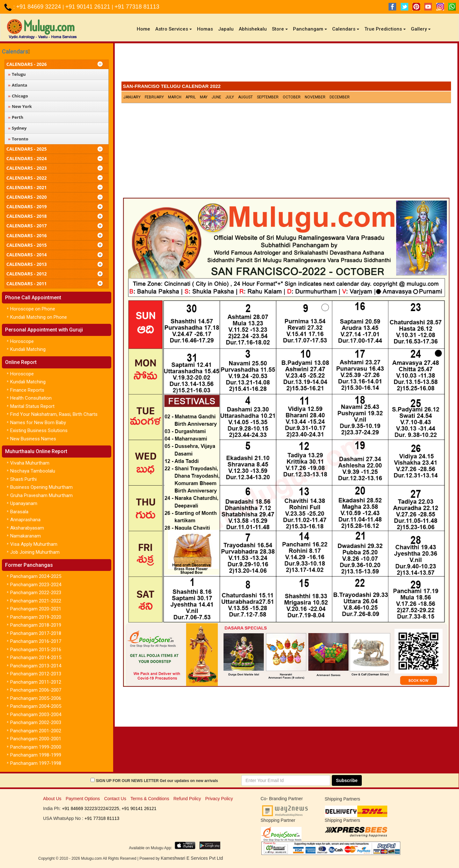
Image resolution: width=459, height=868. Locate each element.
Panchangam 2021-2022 (36, 601)
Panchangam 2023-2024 (36, 585)
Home (145, 29)
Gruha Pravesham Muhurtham (41, 495)
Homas (205, 29)
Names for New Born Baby (38, 423)
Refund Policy (187, 799)
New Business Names (33, 439)
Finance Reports (27, 390)
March (175, 97)
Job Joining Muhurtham (35, 552)
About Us (52, 799)
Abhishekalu (253, 29)
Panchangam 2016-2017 (36, 641)
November (315, 97)
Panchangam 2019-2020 (36, 617)
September (268, 97)
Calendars (15, 51)
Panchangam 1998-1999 (36, 755)
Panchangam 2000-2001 (36, 739)
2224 (103, 808)
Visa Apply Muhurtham (34, 544)
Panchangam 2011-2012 (36, 682)
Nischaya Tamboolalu (33, 471)
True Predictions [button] (385, 29)
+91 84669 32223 (79, 808)
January (132, 97)
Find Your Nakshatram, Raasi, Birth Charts (54, 414)
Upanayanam (24, 503)
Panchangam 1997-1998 (36, 763)
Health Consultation (31, 398)
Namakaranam (25, 536)
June (216, 97)
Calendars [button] (346, 29)
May (204, 97)
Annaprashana (25, 520)
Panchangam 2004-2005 (36, 706)
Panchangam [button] (310, 29)
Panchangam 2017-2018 (36, 633)
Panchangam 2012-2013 (36, 674)
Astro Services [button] (174, 29)
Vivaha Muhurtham (30, 463)
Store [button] (280, 29)
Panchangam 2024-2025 (36, 576)
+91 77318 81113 (137, 7)
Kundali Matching (28, 349)
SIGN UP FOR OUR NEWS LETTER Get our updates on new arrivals (157, 781)
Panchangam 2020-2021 (36, 609)
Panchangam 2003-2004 (36, 715)
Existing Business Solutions (39, 430)
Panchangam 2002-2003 (36, 722)
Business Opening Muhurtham (41, 487)
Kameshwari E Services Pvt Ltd (192, 858)
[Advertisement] (286, 64)
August (245, 97)
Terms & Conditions (150, 799)
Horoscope (22, 341)
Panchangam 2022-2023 (36, 593)
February (154, 97)
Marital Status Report (32, 406)
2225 (114, 808)
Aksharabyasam (27, 528)
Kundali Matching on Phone (39, 317)
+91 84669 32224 (40, 7)
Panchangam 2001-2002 (36, 731)
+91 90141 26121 (89, 7)
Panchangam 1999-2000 (36, 747)
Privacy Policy (219, 799)
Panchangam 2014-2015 (36, 658)
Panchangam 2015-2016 (36, 650)
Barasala (19, 512)
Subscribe (347, 780)
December (340, 97)
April (191, 97)
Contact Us (115, 799)
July (230, 97)
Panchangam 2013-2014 (36, 666)
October (292, 97)
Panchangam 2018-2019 (36, 625)
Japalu (226, 29)
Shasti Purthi (23, 479)
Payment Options (83, 799)
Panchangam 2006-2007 (36, 690)
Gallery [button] (421, 29)
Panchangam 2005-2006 (36, 698)
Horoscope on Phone (33, 309)
